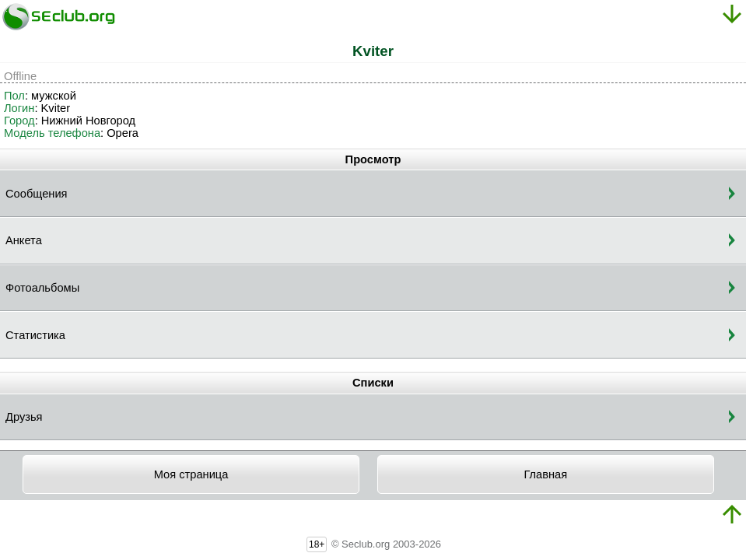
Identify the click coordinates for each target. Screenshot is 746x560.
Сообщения (37, 194)
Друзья (24, 417)
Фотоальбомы (42, 288)
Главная (545, 474)
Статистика (35, 335)
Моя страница (191, 474)
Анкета (24, 240)
